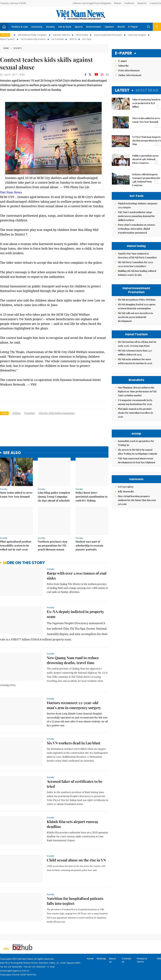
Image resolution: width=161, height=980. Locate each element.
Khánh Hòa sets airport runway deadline (73, 824)
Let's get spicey (126, 487)
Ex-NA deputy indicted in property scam (75, 614)
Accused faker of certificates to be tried (75, 784)
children (17, 413)
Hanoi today (82, 35)
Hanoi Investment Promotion (108, 35)
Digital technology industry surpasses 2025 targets (138, 205)
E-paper (123, 53)
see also (12, 453)
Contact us (126, 960)
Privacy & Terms (142, 960)
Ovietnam (129, 3)
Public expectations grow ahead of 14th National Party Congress (145, 159)
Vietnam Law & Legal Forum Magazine (92, 3)
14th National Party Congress (32, 35)
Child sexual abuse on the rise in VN (76, 860)
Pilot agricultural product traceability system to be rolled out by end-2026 (16, 545)
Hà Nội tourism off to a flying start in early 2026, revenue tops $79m (137, 344)
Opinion (109, 27)
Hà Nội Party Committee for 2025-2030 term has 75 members (136, 264)
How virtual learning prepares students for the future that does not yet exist (137, 500)
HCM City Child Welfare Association (57, 413)
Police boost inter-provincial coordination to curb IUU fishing (92, 496)
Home (6, 48)
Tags (4, 413)
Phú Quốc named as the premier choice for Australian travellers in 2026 (135, 413)
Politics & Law (20, 27)
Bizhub (118, 3)
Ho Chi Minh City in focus (33, 39)
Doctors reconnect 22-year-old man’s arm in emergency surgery (74, 705)
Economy (37, 27)
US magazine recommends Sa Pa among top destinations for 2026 (135, 402)
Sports (79, 27)
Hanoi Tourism (8, 39)
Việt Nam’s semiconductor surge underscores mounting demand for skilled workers (136, 216)
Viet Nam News (11, 192)
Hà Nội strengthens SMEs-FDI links (137, 300)
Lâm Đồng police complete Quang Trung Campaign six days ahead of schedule (54, 496)
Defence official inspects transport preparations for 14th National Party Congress (146, 180)
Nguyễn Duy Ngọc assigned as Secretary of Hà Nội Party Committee (137, 255)
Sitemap (101, 959)
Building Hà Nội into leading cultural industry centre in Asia (137, 273)
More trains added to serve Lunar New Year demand (16, 495)
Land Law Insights (137, 35)
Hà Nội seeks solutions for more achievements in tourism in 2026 (135, 361)
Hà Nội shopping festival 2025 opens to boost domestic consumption (137, 306)
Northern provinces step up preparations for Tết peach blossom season (53, 545)
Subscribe (123, 66)
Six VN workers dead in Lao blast (74, 743)
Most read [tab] (147, 90)
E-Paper (133, 27)
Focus (5, 35)
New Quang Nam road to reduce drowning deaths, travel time (73, 660)
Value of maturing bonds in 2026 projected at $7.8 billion (146, 103)
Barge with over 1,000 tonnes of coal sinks (77, 576)
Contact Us (155, 3)
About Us (142, 3)
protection (30, 413)
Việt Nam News (80, 15)
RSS (159, 959)
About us (112, 960)
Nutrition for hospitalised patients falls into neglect (75, 901)
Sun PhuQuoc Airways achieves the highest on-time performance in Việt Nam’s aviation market (137, 391)
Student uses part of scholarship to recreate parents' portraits (89, 545)
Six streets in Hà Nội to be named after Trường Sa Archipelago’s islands (138, 452)
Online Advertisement (130, 75)
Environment (94, 27)
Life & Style (65, 27)
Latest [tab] (122, 90)
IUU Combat (57, 39)
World (121, 27)
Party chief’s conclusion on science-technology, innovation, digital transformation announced (137, 229)
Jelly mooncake (126, 491)
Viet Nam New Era (61, 35)
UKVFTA (73, 39)
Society (50, 27)
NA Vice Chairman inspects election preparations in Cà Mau (146, 140)
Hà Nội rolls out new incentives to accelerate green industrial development (135, 317)
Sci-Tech (87, 39)
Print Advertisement (129, 70)
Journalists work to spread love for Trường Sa (136, 443)
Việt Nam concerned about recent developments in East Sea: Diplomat (137, 460)
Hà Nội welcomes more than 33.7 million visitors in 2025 (135, 352)
